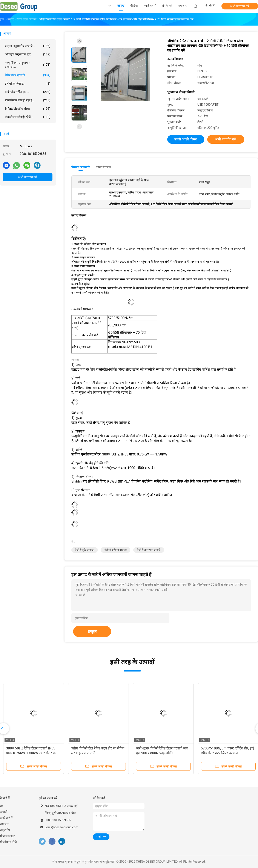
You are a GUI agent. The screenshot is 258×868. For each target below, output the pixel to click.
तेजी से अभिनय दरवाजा (116, 550)
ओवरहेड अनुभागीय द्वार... (28, 54)
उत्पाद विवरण (103, 167)
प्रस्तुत (92, 632)
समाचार (4, 824)
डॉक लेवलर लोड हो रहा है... (28, 100)
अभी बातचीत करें (240, 6)
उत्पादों (4, 812)
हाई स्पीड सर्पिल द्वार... (28, 92)
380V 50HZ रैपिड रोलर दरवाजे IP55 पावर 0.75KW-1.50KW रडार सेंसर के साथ (31, 753)
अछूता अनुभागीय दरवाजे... (28, 46)
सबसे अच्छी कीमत (186, 139)
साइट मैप (5, 830)
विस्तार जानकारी (81, 167)
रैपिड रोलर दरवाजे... (28, 75)
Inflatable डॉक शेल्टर (28, 109)
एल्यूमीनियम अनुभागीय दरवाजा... (28, 65)
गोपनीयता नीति (8, 842)
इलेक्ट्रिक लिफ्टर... (28, 84)
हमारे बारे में (6, 818)
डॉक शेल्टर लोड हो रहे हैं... (28, 117)
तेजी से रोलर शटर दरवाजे (149, 550)
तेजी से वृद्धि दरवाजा (85, 550)
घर (2, 806)
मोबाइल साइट (8, 836)
